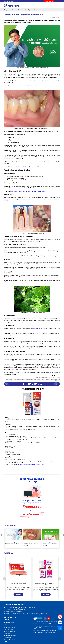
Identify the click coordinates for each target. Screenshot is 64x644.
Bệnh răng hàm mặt (30, 10)
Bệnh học (20, 10)
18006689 (23, 610)
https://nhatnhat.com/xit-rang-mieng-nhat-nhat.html (31, 464)
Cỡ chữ (54, 17)
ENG (57, 1)
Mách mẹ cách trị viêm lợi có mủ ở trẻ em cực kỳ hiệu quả (31, 543)
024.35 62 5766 (12, 610)
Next (63, 534)
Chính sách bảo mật (10, 625)
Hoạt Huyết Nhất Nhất (18, 583)
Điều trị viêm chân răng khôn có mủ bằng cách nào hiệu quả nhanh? (28, 191)
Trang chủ (7, 10)
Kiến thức (14, 10)
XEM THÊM (18, 595)
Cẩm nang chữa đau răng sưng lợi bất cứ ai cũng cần (24, 86)
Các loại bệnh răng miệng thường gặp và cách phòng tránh (12, 544)
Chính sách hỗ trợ (9, 623)
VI (59, 1)
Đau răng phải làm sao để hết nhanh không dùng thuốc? (25, 167)
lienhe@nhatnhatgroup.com (16, 612)
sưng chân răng (37, 328)
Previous (1, 534)
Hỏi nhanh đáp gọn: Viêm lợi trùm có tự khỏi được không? (50, 543)
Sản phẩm (9, 553)
